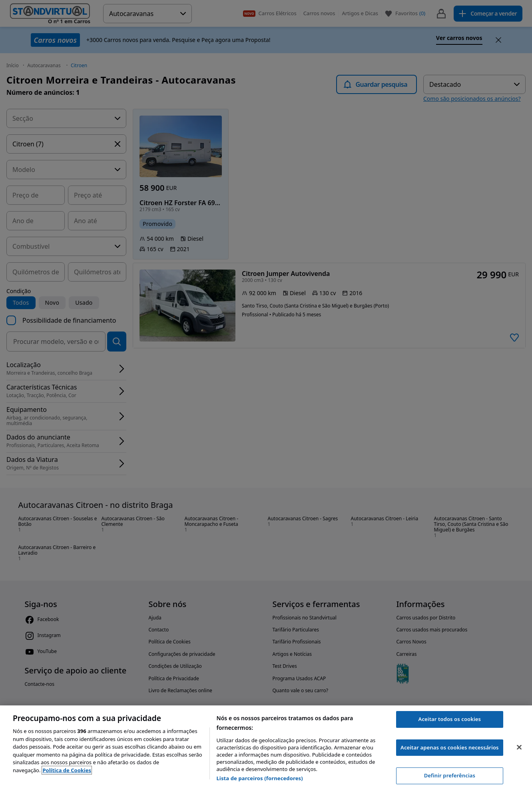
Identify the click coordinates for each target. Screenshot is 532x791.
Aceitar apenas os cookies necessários (450, 747)
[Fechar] (519, 747)
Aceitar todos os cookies (450, 719)
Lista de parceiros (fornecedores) (259, 778)
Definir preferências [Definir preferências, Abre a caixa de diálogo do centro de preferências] (450, 775)
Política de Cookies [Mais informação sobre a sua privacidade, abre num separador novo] (67, 770)
